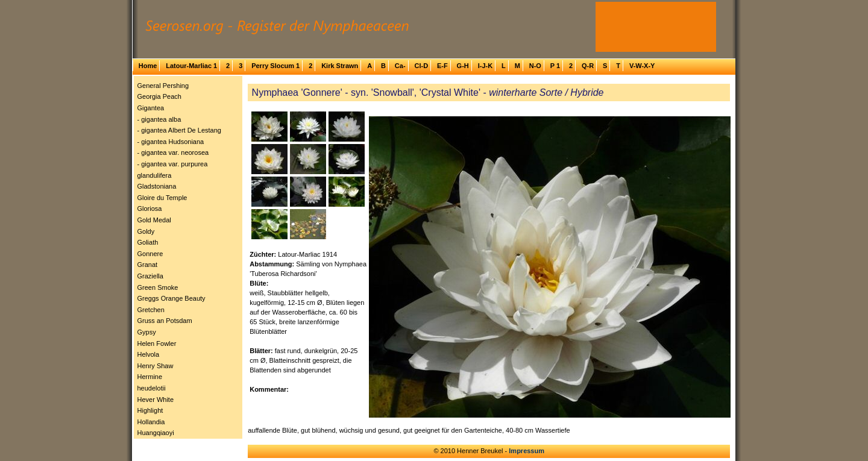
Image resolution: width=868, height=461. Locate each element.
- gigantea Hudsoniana (171, 142)
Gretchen (151, 310)
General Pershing (163, 86)
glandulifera (155, 175)
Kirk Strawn (340, 66)
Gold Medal (154, 220)
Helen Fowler (157, 343)
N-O (535, 66)
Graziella (150, 276)
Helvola (149, 354)
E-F (442, 66)
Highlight (150, 410)
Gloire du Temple (162, 198)
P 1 (555, 66)
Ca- (400, 66)
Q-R (588, 66)
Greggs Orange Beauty (171, 298)
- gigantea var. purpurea (173, 164)
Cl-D (421, 66)
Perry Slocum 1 (275, 66)
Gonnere (150, 254)
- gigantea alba (159, 119)
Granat (148, 265)
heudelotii (152, 388)
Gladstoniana (157, 186)
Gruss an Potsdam (165, 321)
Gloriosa (150, 209)
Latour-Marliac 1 (191, 66)
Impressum (527, 451)
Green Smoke (158, 287)
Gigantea (151, 108)
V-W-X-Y (642, 66)
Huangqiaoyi (156, 433)
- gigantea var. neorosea (173, 152)
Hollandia (151, 422)
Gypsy (147, 332)
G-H (463, 66)
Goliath (148, 242)
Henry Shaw (156, 366)
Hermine (150, 377)
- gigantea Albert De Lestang (179, 130)
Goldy (146, 231)
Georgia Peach (159, 96)
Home (148, 66)
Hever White (156, 400)
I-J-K (485, 66)
